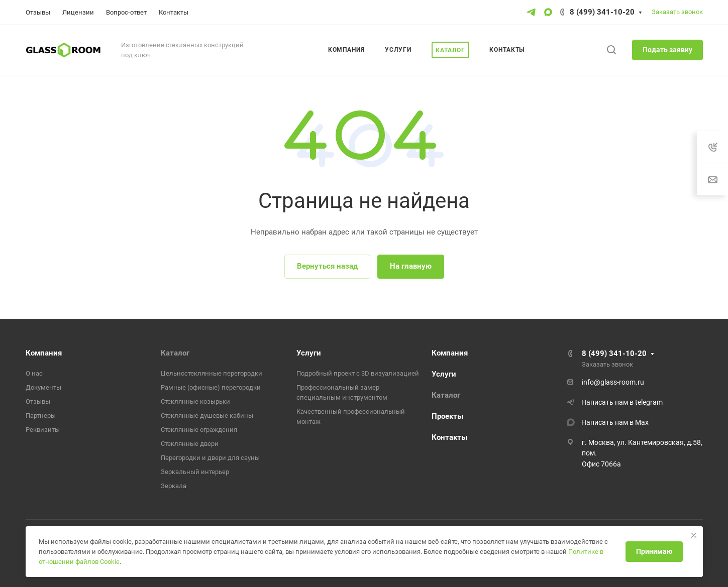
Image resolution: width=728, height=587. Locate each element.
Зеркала (174, 486)
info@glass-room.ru (613, 382)
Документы (43, 387)
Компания (44, 353)
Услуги (309, 353)
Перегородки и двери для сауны (210, 458)
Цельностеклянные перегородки (212, 373)
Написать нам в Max (615, 422)
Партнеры (41, 416)
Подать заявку (667, 50)
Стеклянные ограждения (199, 430)
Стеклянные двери (190, 444)
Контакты (449, 437)
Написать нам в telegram (622, 402)
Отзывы (38, 401)
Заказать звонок (677, 12)
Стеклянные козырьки (195, 401)
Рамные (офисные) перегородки (211, 387)
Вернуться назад (327, 266)
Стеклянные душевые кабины (207, 416)
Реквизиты (43, 430)
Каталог (175, 353)
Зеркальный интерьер (195, 472)
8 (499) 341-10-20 (602, 12)
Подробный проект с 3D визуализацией (358, 373)
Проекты (447, 416)
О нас (34, 373)
